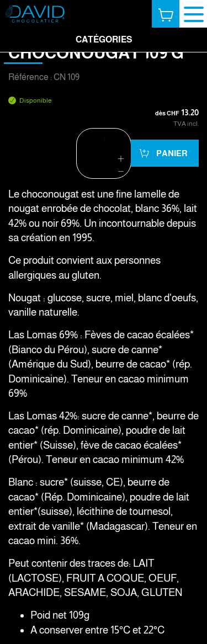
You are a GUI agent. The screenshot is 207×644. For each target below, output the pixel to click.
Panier (171, 153)
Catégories (104, 39)
